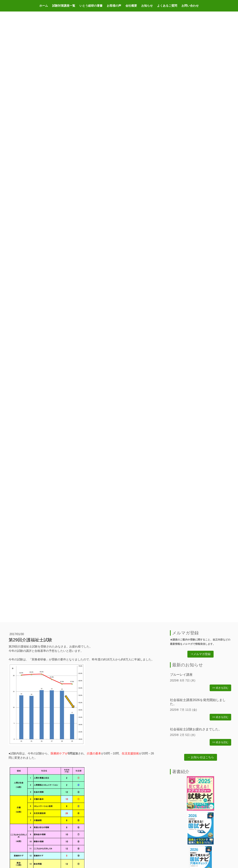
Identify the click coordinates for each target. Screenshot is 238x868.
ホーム (44, 6)
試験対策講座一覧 (64, 6)
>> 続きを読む (220, 688)
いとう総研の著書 (91, 6)
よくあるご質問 (167, 6)
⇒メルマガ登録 (200, 654)
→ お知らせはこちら (200, 757)
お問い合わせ (190, 6)
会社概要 (131, 6)
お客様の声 (114, 6)
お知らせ (147, 6)
